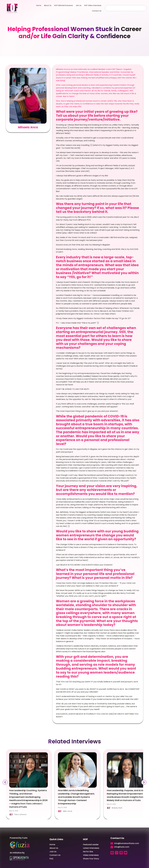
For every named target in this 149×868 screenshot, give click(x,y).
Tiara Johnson (20, 814)
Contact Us (97, 11)
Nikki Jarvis (68, 811)
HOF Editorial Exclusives (64, 5)
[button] (5, 782)
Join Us (79, 5)
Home (39, 5)
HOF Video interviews (93, 5)
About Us (48, 5)
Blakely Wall (117, 808)
